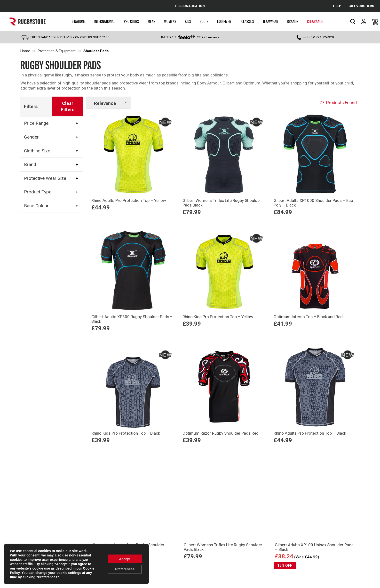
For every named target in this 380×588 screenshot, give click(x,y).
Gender (31, 137)
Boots (204, 21)
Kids (188, 21)
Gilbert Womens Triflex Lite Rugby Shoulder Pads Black (222, 203)
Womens (170, 21)
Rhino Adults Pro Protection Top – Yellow (129, 200)
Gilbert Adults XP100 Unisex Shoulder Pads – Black (314, 547)
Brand (30, 164)
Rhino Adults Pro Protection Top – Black (310, 433)
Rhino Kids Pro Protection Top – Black (126, 433)
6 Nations (79, 21)
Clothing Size (37, 151)
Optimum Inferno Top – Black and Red (308, 317)
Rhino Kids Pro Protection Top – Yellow (218, 317)
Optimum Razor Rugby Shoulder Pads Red (221, 433)
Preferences (125, 569)
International (105, 21)
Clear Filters (68, 106)
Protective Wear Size (45, 178)
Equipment (225, 21)
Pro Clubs (131, 21)
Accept (125, 559)
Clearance (315, 21)
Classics (248, 21)
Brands (293, 21)
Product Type (38, 192)
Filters (31, 106)
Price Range (36, 123)
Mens (151, 21)
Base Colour (36, 206)
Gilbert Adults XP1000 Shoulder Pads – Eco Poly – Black (313, 203)
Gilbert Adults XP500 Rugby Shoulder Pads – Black (132, 319)
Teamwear (270, 21)
